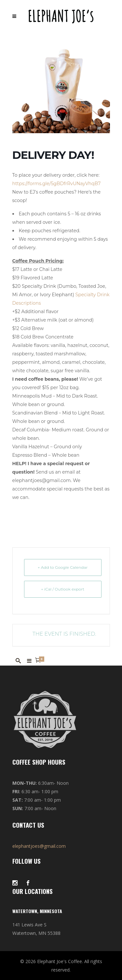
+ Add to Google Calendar (63, 567)
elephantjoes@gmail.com (39, 846)
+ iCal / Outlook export (63, 589)
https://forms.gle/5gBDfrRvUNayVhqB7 (57, 184)
